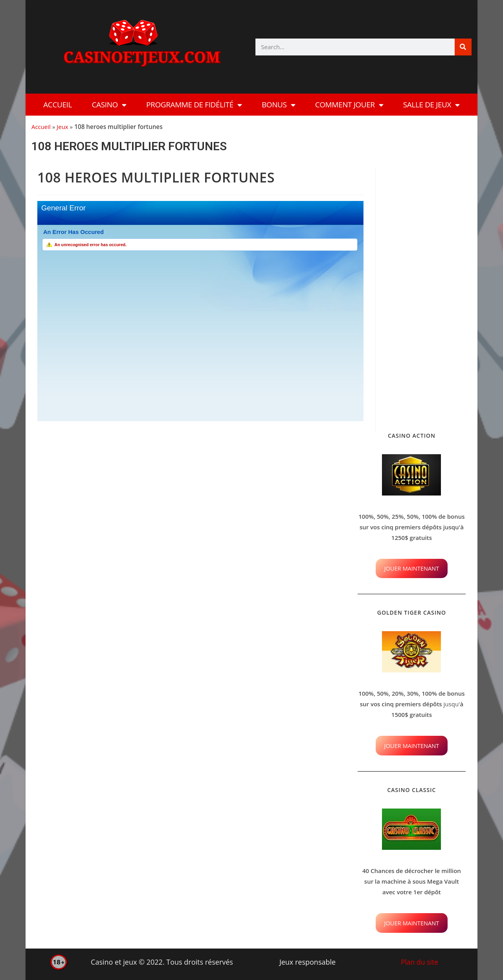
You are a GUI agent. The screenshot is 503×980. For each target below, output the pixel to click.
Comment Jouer (349, 105)
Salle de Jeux (431, 105)
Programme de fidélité (194, 105)
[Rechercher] (463, 47)
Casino (109, 105)
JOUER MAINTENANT (412, 568)
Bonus (278, 105)
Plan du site (419, 962)
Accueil (58, 105)
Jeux (63, 127)
